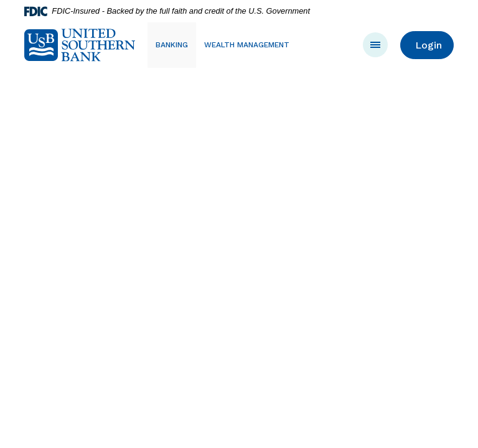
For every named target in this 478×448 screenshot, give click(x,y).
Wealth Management (247, 45)
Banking (172, 45)
